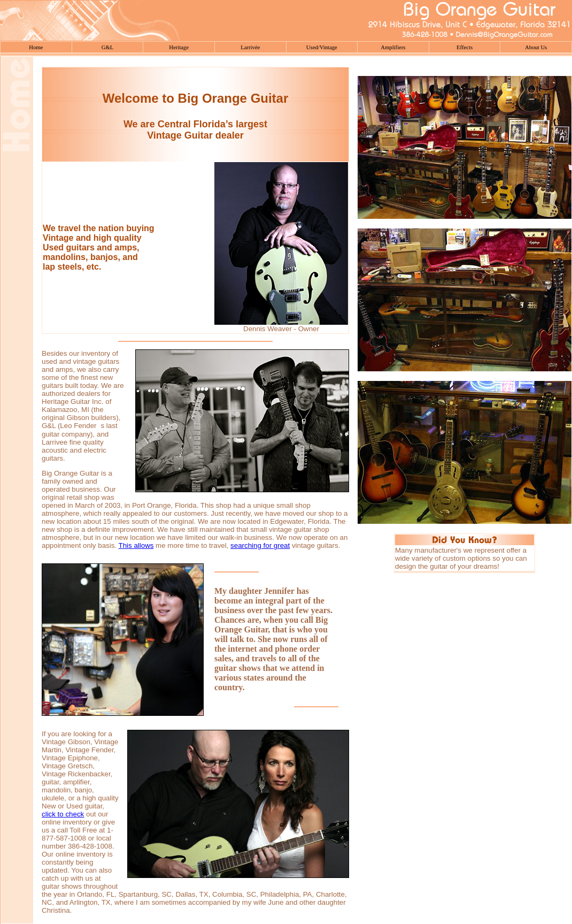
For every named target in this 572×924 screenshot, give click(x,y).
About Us (536, 47)
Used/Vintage (322, 47)
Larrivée (250, 47)
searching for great (260, 545)
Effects (465, 47)
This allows (136, 545)
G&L (108, 47)
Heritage (179, 47)
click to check (63, 814)
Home (36, 47)
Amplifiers (393, 47)
